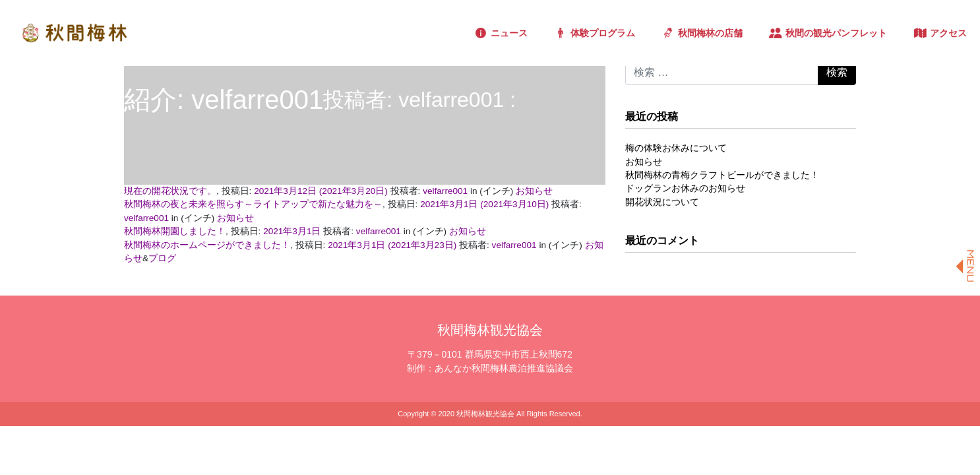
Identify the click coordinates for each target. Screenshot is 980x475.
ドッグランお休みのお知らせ (685, 188)
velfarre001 (445, 191)
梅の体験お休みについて (676, 148)
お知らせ (534, 191)
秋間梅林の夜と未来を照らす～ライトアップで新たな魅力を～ (253, 204)
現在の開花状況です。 (170, 191)
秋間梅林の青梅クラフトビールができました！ (722, 175)
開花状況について (662, 202)
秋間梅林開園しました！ (175, 231)
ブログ (162, 258)
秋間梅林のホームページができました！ (207, 245)
